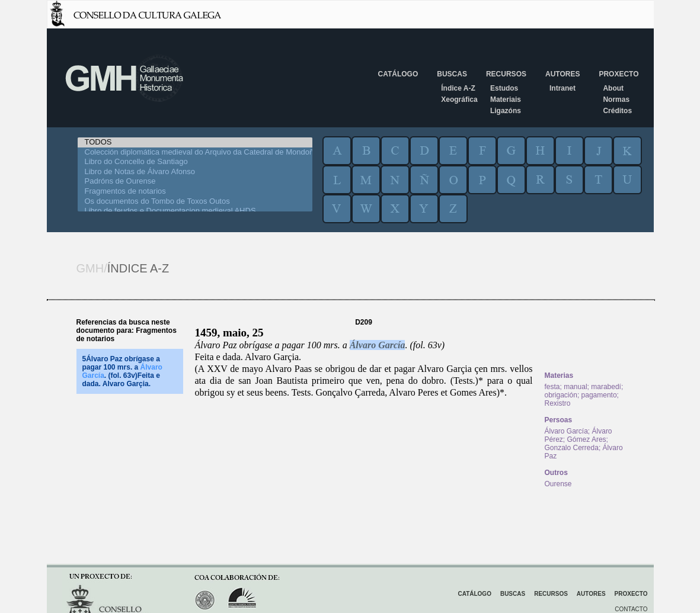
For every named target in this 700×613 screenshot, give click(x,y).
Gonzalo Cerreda (572, 448)
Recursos (506, 74)
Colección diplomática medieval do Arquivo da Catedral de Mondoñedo (195, 153)
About (613, 88)
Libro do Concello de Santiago (195, 162)
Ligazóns (506, 111)
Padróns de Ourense (195, 182)
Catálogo (398, 74)
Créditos (617, 111)
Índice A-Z (458, 88)
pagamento (599, 395)
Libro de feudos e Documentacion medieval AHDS (195, 211)
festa (552, 387)
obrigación (561, 395)
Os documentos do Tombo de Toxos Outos (195, 202)
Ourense (558, 484)
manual (575, 387)
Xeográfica (459, 100)
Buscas (452, 74)
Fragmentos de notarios (195, 192)
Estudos (504, 88)
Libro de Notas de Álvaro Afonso (195, 172)
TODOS (195, 142)
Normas (616, 100)
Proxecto (619, 74)
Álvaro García (378, 345)
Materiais (506, 100)
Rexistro (558, 403)
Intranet (562, 88)
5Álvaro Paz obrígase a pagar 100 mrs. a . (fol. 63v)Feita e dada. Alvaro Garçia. (122, 371)
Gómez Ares (587, 439)
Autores (562, 74)
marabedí (606, 387)
